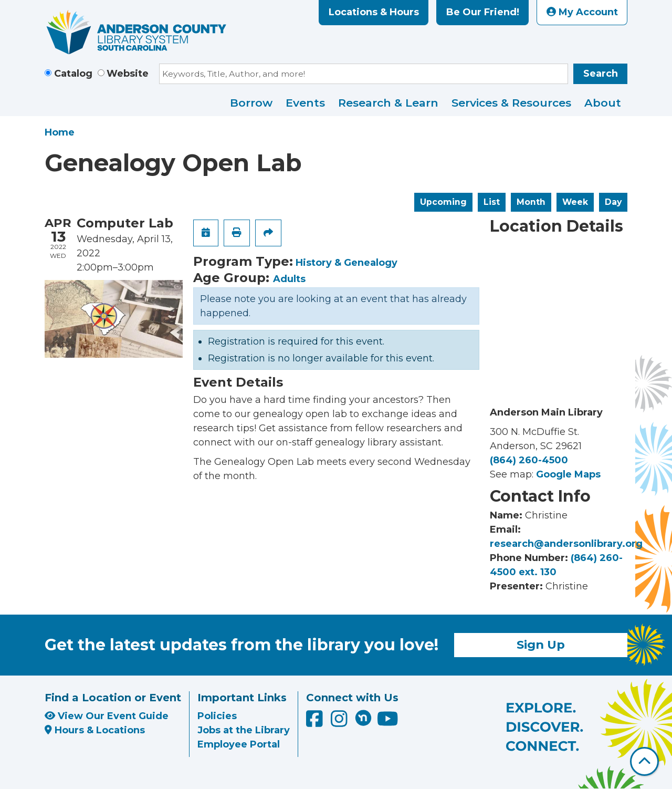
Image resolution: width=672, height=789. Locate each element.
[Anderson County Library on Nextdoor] (363, 718)
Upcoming (443, 202)
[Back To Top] (644, 761)
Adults (289, 279)
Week (575, 202)
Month (531, 202)
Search (601, 74)
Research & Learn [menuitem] (388, 103)
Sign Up (541, 645)
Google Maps (568, 474)
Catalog (73, 74)
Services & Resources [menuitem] (511, 103)
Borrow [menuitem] (251, 103)
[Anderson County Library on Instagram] (340, 722)
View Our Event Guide (107, 716)
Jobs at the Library (244, 730)
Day (613, 202)
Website (128, 74)
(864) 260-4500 (529, 460)
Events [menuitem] (305, 103)
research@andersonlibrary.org (566, 544)
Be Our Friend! (483, 12)
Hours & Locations (95, 730)
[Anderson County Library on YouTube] (388, 722)
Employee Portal (239, 744)
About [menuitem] (603, 103)
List (492, 202)
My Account (582, 12)
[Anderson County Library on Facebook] (316, 722)
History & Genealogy (346, 263)
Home (60, 132)
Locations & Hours (374, 12)
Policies (217, 716)
